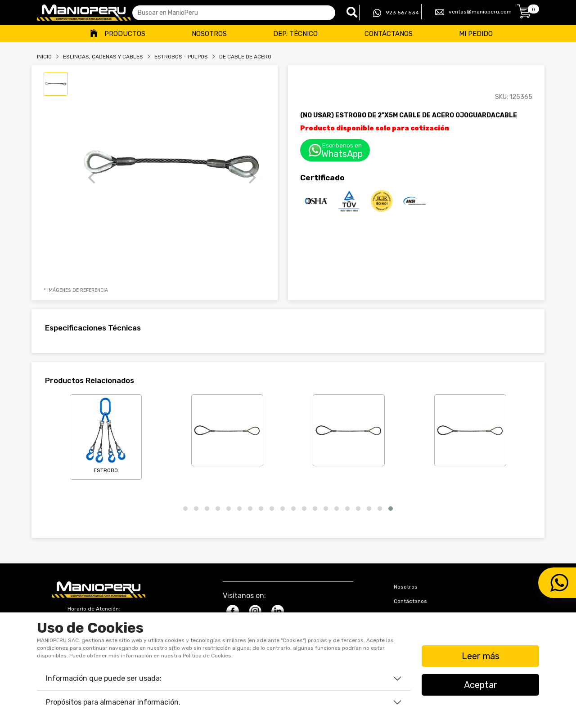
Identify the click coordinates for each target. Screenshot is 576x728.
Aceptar (481, 685)
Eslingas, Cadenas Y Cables (103, 57)
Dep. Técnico (295, 34)
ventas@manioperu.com (473, 12)
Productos (125, 34)
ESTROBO (106, 435)
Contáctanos (389, 34)
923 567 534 (396, 13)
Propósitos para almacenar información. (113, 702)
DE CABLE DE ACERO (245, 57)
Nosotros (209, 34)
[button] (185, 509)
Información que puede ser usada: (104, 678)
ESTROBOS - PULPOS (181, 57)
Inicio (44, 57)
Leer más (481, 656)
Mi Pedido (476, 34)
